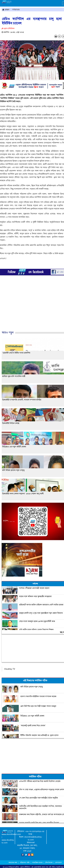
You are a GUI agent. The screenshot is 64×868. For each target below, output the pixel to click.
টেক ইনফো (49, 862)
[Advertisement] (31, 308)
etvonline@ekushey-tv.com (33, 838)
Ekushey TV (10, 669)
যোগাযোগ (58, 862)
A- (59, 36)
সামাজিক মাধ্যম (37, 862)
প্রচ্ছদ (6, 9)
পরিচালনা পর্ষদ (25, 862)
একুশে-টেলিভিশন (25, 867)
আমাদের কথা (13, 862)
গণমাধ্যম (16, 9)
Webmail (31, 842)
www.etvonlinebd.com (11, 834)
